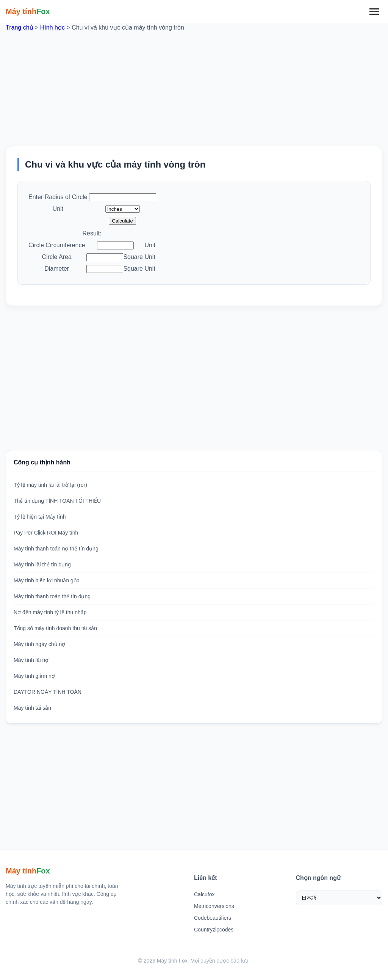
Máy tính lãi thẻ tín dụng (42, 564)
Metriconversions (214, 906)
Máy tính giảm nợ (34, 676)
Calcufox (204, 894)
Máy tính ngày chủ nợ (39, 644)
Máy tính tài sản (32, 708)
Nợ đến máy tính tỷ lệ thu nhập (50, 612)
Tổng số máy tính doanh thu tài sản (55, 628)
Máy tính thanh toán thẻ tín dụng (52, 596)
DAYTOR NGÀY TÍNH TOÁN (48, 692)
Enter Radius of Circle (58, 197)
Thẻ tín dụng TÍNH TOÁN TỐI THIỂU (57, 501)
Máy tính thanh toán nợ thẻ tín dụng (56, 549)
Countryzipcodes (214, 930)
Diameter (57, 269)
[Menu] (374, 11)
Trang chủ (20, 27)
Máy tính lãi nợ (31, 660)
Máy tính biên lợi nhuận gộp (47, 580)
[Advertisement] (194, 85)
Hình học (52, 27)
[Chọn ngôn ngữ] (339, 898)
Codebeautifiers (213, 918)
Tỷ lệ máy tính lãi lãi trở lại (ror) (50, 485)
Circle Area (57, 257)
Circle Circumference (57, 245)
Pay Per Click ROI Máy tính (46, 533)
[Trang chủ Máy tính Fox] (28, 11)
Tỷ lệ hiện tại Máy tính (40, 517)
